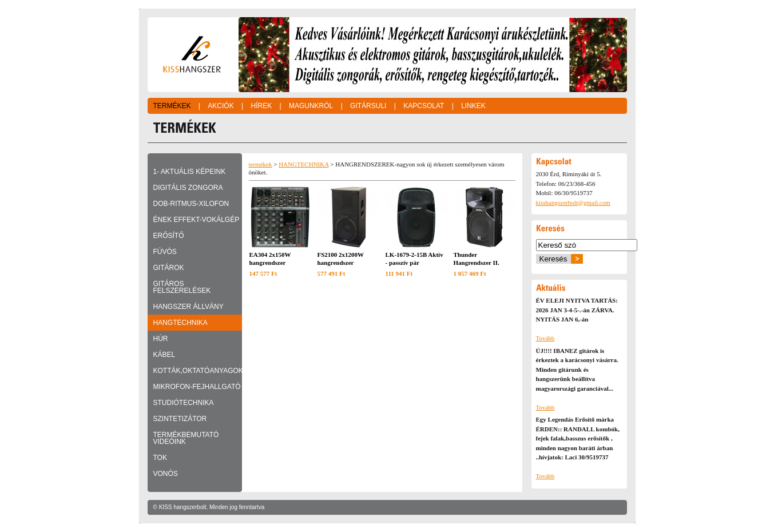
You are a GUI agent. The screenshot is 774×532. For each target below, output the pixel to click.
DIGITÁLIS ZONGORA (188, 188)
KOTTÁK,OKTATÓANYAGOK (198, 371)
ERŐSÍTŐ (169, 236)
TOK (160, 458)
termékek (261, 164)
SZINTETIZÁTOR (180, 419)
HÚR (161, 339)
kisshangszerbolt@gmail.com (573, 203)
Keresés (553, 259)
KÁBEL (164, 355)
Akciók (221, 106)
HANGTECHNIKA (180, 323)
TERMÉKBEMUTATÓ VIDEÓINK (186, 438)
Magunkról (311, 106)
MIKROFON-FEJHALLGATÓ (197, 387)
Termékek (172, 106)
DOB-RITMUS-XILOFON (191, 204)
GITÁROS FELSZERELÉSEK (182, 287)
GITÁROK (169, 268)
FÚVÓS (165, 252)
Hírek (261, 106)
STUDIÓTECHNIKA (184, 403)
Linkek (473, 106)
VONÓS (166, 474)
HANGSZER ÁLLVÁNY (188, 307)
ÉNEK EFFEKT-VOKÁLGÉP (197, 220)
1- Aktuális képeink (190, 172)
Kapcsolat (424, 106)
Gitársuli (368, 106)
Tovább (545, 338)
